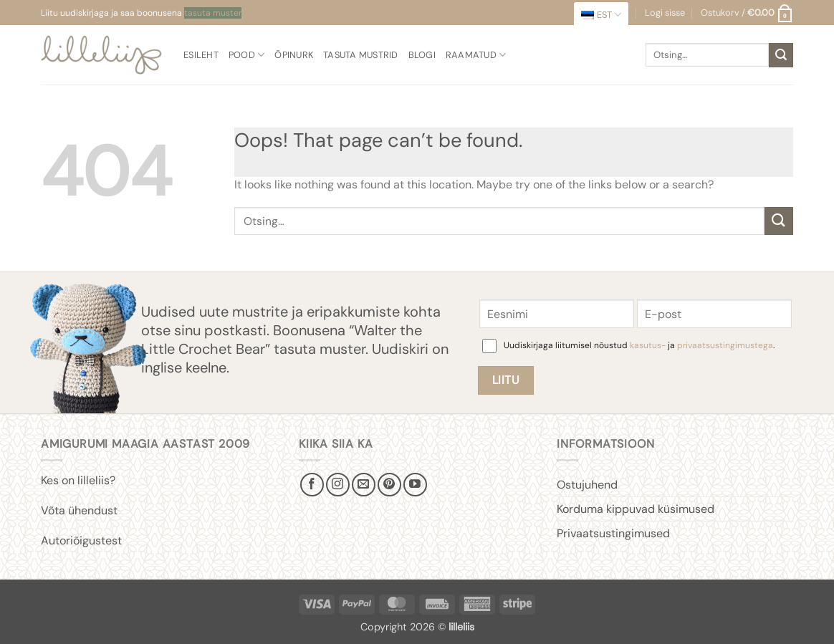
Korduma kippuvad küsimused (636, 509)
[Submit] (781, 55)
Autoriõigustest (81, 540)
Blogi (422, 55)
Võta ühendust (79, 510)
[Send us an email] (364, 485)
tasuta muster (213, 13)
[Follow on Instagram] (338, 485)
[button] (747, 13)
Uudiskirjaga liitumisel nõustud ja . (639, 345)
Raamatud (476, 55)
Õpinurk (294, 55)
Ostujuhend (587, 485)
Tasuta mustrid (361, 55)
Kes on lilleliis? (78, 480)
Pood (246, 55)
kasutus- (649, 345)
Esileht (201, 55)
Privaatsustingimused (613, 533)
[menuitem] (601, 15)
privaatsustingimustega (725, 345)
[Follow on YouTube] (415, 485)
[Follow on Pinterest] (389, 485)
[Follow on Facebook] (312, 485)
